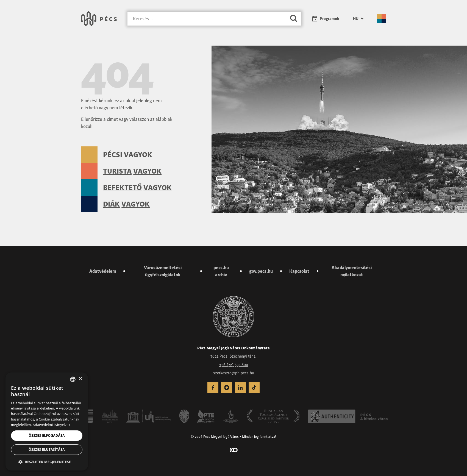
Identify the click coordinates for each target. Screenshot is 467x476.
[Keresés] (207, 19)
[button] (47, 462)
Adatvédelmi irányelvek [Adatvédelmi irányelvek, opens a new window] (51, 425)
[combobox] (73, 379)
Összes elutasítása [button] (47, 449)
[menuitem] (358, 19)
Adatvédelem (103, 271)
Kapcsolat (299, 271)
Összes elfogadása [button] (47, 435)
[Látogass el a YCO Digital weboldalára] (233, 449)
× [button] (80, 379)
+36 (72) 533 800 (234, 365)
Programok (330, 19)
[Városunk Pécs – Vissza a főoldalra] (99, 19)
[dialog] (47, 421)
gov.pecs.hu (261, 271)
